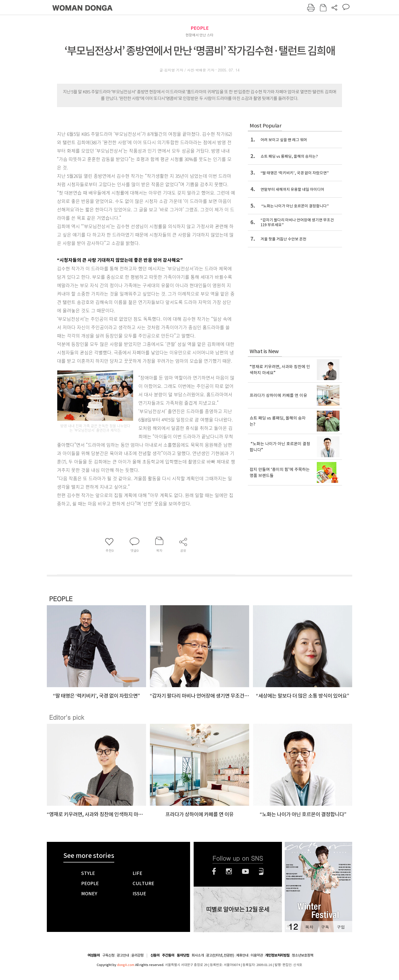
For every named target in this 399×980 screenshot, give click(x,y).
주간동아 (168, 955)
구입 (341, 927)
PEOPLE (200, 28)
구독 (325, 927)
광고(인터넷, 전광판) (220, 955)
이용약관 (257, 955)
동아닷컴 (183, 955)
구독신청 (108, 955)
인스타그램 (229, 871)
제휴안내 (242, 955)
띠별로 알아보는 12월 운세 (238, 910)
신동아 (155, 955)
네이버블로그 (261, 871)
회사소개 (198, 955)
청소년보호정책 (303, 955)
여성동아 (94, 955)
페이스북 (214, 871)
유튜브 (245, 871)
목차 (309, 927)
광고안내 (123, 955)
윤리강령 (137, 955)
